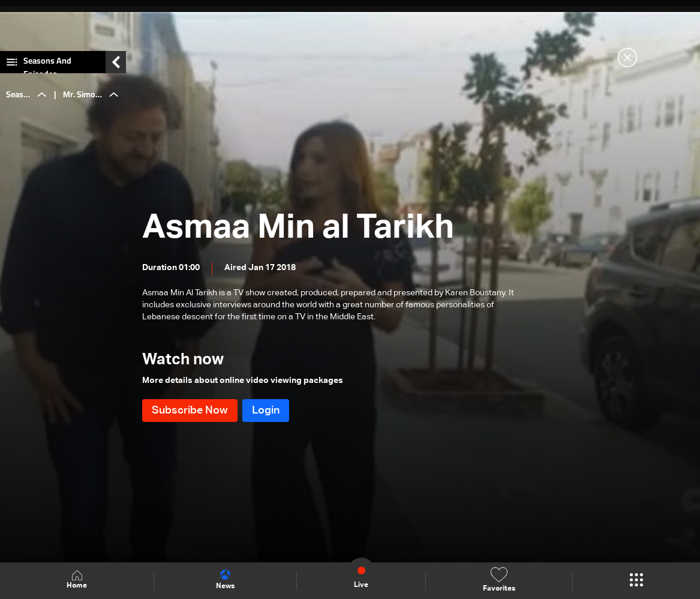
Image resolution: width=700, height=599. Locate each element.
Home (77, 580)
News (225, 580)
